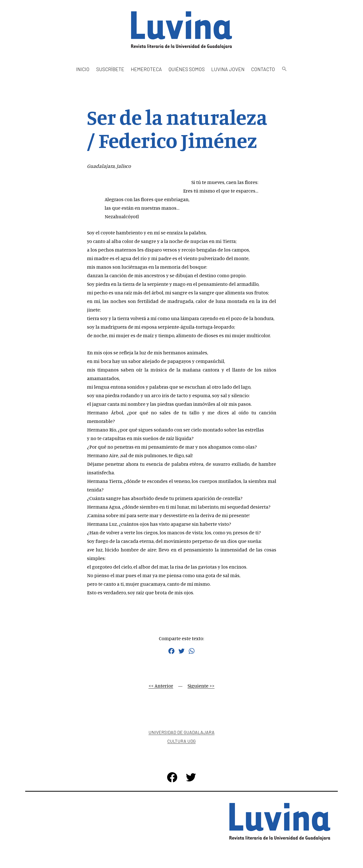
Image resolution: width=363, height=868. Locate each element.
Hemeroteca (146, 69)
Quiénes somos (187, 69)
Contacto (263, 69)
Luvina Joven (228, 69)
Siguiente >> (201, 686)
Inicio (83, 69)
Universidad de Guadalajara (181, 732)
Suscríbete (110, 69)
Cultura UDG (181, 741)
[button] (284, 69)
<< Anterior (161, 686)
